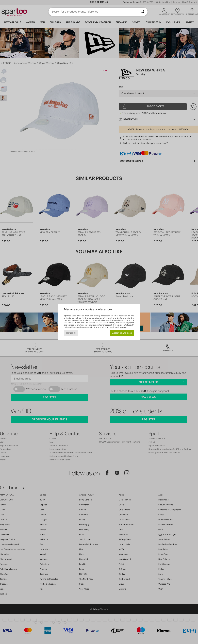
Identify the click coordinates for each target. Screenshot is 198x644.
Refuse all (71, 333)
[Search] (143, 12)
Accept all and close (122, 333)
